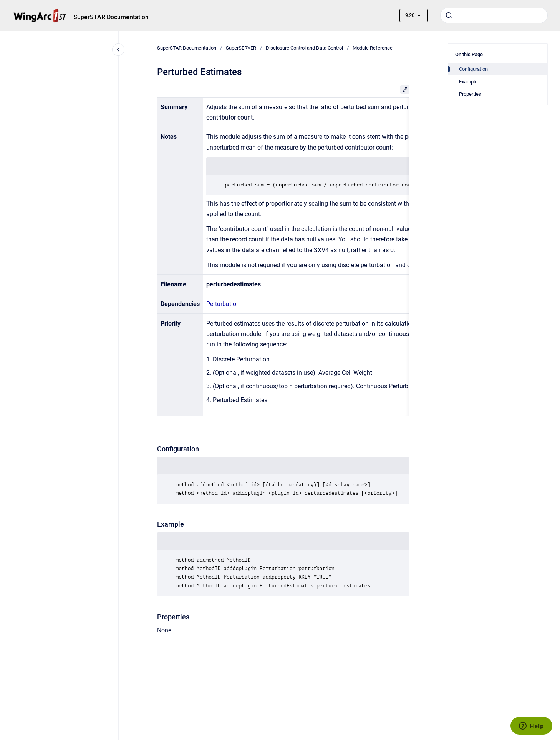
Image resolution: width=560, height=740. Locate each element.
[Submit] (449, 15)
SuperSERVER (241, 48)
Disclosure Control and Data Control (304, 48)
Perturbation (223, 304)
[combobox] (494, 15)
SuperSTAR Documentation (111, 17)
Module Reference (373, 48)
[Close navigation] (118, 50)
